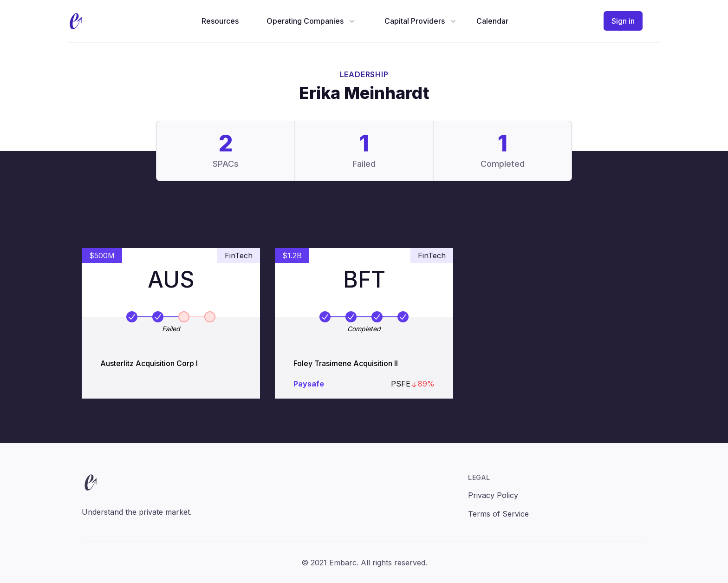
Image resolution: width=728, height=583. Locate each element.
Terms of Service (498, 514)
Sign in (623, 21)
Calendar (492, 21)
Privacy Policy (493, 495)
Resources (220, 21)
